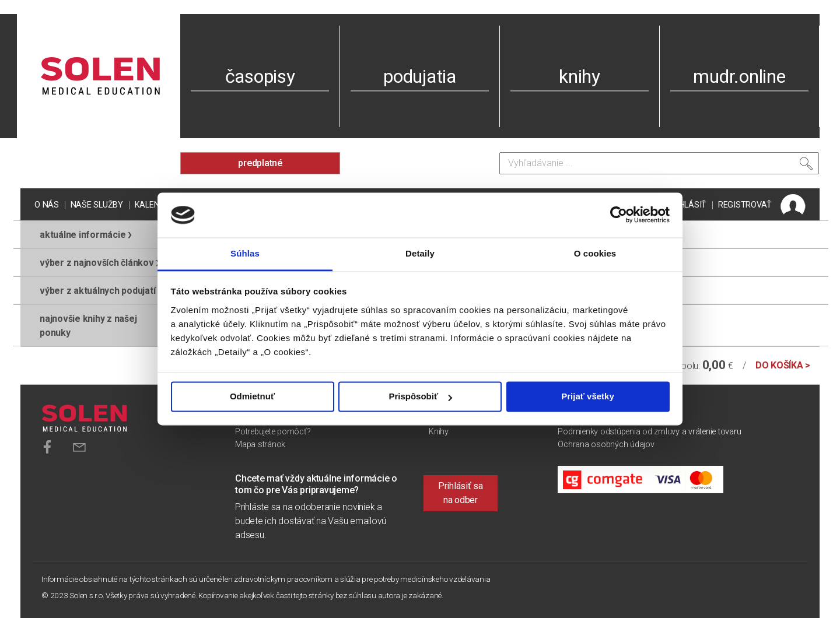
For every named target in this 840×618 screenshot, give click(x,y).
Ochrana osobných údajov (606, 445)
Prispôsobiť (420, 397)
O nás (47, 205)
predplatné (260, 163)
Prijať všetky (588, 397)
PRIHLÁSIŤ (686, 205)
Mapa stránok (260, 445)
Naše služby (97, 205)
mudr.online (739, 76)
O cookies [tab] (595, 253)
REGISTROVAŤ (745, 205)
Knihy (439, 432)
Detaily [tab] (420, 253)
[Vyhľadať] (806, 166)
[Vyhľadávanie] (659, 163)
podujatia (420, 76)
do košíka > (783, 365)
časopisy (260, 76)
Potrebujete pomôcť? (273, 432)
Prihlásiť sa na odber (461, 493)
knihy (580, 76)
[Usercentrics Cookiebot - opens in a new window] (619, 215)
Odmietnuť (252, 397)
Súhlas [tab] (245, 253)
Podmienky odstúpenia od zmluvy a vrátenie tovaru (649, 432)
